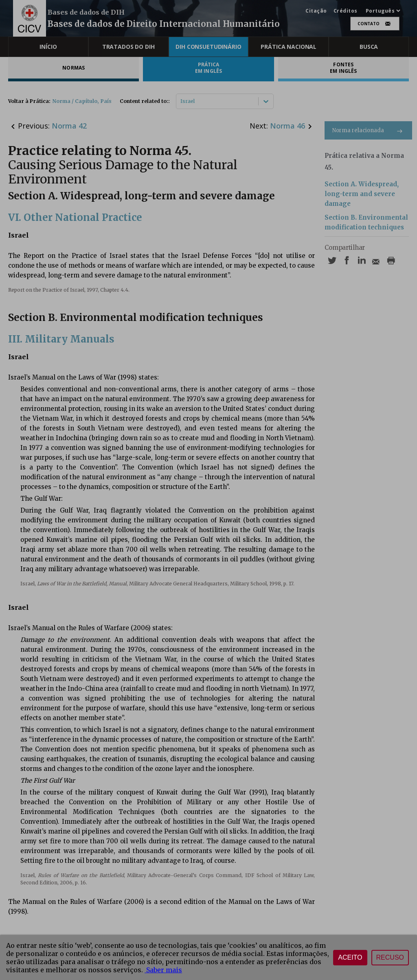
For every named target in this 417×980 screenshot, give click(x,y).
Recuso (390, 957)
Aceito (350, 957)
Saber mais (163, 970)
